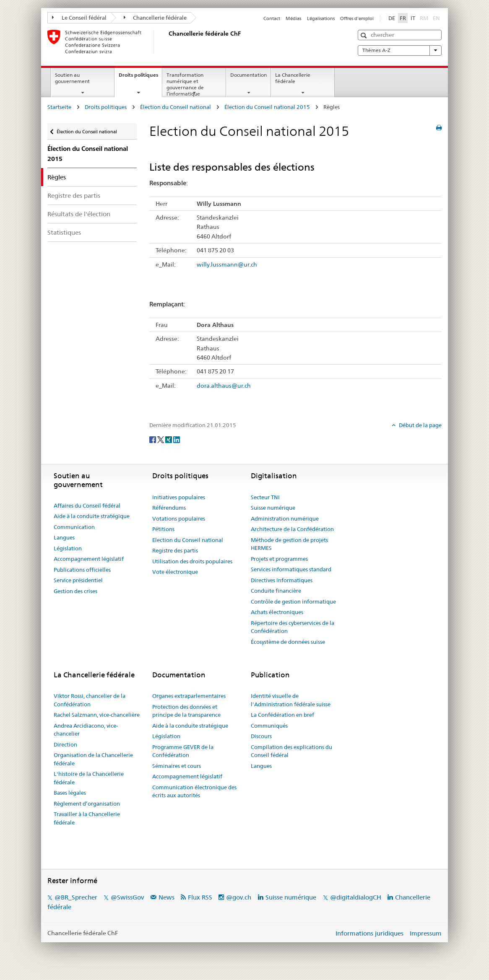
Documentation (248, 75)
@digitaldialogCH (356, 897)
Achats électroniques (277, 612)
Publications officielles (82, 570)
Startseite (59, 107)
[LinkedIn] (177, 439)
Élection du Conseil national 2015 (267, 107)
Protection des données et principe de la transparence (186, 711)
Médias (293, 18)
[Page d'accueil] (167, 41)
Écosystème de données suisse (288, 642)
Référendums (169, 508)
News (166, 897)
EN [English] (436, 18)
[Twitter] (161, 439)
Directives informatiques (282, 580)
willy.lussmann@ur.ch (227, 264)
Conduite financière (276, 591)
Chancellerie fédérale (155, 18)
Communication (74, 527)
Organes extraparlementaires (189, 696)
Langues (64, 537)
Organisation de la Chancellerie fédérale (93, 759)
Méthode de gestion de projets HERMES (289, 544)
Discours (261, 736)
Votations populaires (179, 519)
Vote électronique (175, 572)
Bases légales (70, 793)
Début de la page (420, 425)
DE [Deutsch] (392, 18)
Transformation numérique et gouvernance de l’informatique (185, 84)
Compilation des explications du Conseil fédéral (291, 751)
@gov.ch (239, 897)
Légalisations (321, 18)
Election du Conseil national (188, 540)
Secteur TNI (265, 497)
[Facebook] (153, 439)
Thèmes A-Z (400, 50)
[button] (365, 35)
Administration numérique (285, 519)
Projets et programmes (279, 559)
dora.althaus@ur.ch (224, 386)
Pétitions (163, 529)
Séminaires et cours (177, 766)
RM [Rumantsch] (424, 18)
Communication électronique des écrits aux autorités (194, 791)
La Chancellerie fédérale (293, 78)
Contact (272, 18)
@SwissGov (127, 897)
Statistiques (64, 232)
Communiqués (269, 726)
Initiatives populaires (179, 497)
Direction (65, 744)
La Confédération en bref (282, 715)
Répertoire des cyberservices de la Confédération (293, 627)
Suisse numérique (273, 508)
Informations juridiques (369, 933)
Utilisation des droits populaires (192, 561)
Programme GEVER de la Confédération (183, 751)
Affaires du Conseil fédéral (87, 506)
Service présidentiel (78, 580)
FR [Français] (403, 18)
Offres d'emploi (357, 18)
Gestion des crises (75, 591)
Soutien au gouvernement (72, 78)
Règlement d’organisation (87, 804)
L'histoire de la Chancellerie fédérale (89, 778)
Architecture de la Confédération (292, 529)
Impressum (426, 933)
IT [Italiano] (413, 18)
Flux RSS (200, 897)
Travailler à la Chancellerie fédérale (87, 818)
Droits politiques (140, 78)
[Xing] (169, 439)
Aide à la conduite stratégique (92, 516)
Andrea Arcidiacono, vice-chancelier (86, 730)
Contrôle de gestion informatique (293, 601)
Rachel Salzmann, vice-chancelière (97, 715)
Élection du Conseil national (176, 107)
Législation (68, 548)
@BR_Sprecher (76, 897)
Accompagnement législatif (89, 559)
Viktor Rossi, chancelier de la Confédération (90, 700)
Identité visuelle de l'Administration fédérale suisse (291, 700)
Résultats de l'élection (79, 214)
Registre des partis (74, 196)
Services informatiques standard (291, 569)
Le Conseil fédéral (79, 18)
